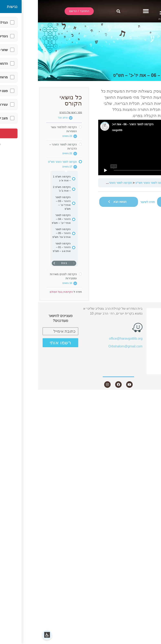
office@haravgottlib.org (88, 339)
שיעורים (145, 334)
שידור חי (147, 319)
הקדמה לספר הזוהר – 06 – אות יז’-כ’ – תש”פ (67, 183)
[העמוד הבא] (16, 263)
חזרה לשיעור (110, 202)
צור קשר (144, 371)
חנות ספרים (142, 356)
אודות (147, 326)
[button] (108, 11)
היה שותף (146, 363)
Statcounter (153, 396)
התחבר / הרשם (142, 312)
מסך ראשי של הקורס (33, 112)
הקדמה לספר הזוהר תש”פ (113, 183)
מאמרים (147, 341)
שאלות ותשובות (141, 348)
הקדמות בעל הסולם (143, 183)
